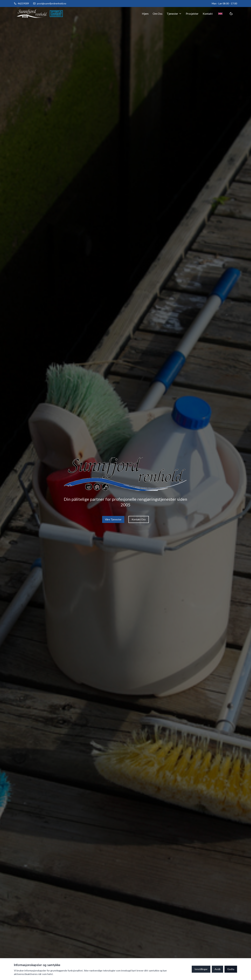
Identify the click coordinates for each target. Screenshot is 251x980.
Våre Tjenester (113, 519)
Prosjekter (192, 14)
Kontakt (208, 14)
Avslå (217, 969)
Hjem (145, 14)
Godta (231, 969)
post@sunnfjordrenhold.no (52, 3)
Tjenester (174, 14)
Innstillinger (201, 969)
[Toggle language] (220, 14)
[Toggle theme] (231, 14)
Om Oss (158, 14)
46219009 (23, 3)
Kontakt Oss (139, 519)
